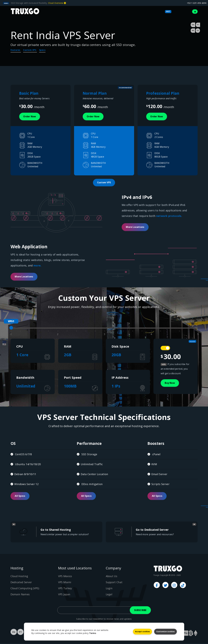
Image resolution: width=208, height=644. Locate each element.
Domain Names (20, 595)
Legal (109, 595)
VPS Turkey (65, 589)
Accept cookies (142, 631)
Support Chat (115, 583)
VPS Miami (65, 583)
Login (109, 589)
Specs (42, 50)
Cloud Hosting (20, 577)
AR (193, 30)
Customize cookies (165, 631)
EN (193, 25)
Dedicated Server (22, 583)
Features (16, 50)
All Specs (20, 497)
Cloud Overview (57, 3)
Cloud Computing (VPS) (25, 589)
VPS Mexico (65, 577)
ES (198, 30)
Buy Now (170, 384)
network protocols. (169, 216)
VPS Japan (65, 595)
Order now (30, 117)
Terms (93, 633)
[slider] (11, 328)
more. (37, 266)
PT (198, 25)
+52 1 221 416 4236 (197, 3)
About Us (112, 577)
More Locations (135, 228)
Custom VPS (30, 50)
